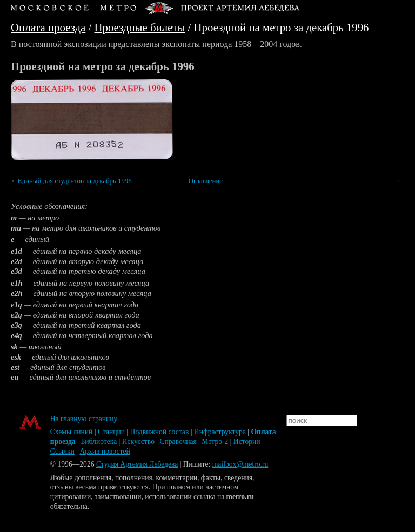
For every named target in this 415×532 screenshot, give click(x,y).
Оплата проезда (48, 27)
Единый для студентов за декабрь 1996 (75, 181)
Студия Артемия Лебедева (137, 464)
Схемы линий (72, 432)
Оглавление (206, 181)
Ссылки (62, 451)
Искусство (138, 442)
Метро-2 (215, 442)
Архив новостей (105, 451)
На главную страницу (84, 419)
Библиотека (99, 442)
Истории (247, 442)
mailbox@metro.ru (240, 464)
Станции (111, 432)
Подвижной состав (160, 432)
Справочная (178, 442)
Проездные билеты (140, 27)
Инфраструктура (220, 432)
